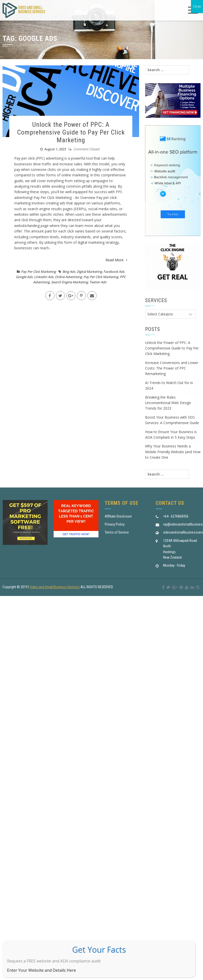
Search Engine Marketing (70, 282)
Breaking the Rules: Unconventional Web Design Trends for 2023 (168, 403)
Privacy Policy (115, 524)
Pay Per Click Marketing (38, 272)
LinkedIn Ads (44, 277)
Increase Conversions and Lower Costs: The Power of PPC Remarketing (172, 368)
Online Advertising (68, 277)
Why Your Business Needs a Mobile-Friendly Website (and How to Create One (173, 452)
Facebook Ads (114, 272)
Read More (116, 260)
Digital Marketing (89, 272)
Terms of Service (117, 532)
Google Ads (24, 277)
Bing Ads (69, 272)
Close (197, 6)
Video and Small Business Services (55, 587)
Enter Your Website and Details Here (41, 970)
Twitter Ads (98, 282)
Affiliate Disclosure (118, 516)
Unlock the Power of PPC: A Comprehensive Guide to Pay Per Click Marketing (71, 132)
